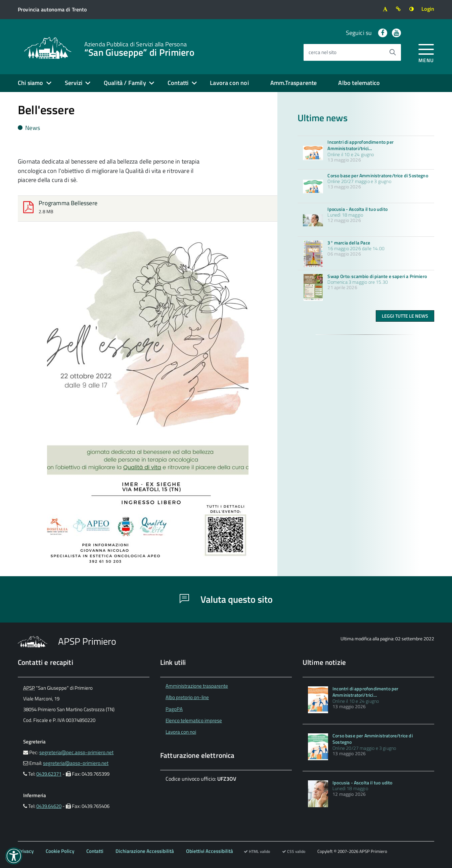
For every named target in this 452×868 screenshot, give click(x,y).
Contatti (178, 83)
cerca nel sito (323, 52)
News (29, 128)
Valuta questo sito (226, 599)
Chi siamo (31, 83)
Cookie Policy (60, 851)
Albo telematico (359, 83)
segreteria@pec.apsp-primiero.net (76, 752)
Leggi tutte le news (405, 316)
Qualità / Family (125, 83)
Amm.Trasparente (294, 83)
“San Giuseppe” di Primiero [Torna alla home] (139, 48)
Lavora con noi (229, 83)
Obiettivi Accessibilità (210, 851)
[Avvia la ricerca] (393, 52)
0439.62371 (49, 774)
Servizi (74, 83)
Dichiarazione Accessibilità (145, 851)
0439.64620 (49, 806)
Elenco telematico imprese (194, 720)
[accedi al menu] (426, 52)
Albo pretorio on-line (187, 697)
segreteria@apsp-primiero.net (76, 763)
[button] (14, 856)
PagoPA (174, 709)
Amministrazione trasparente (197, 686)
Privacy (26, 851)
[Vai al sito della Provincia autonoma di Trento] (52, 10)
